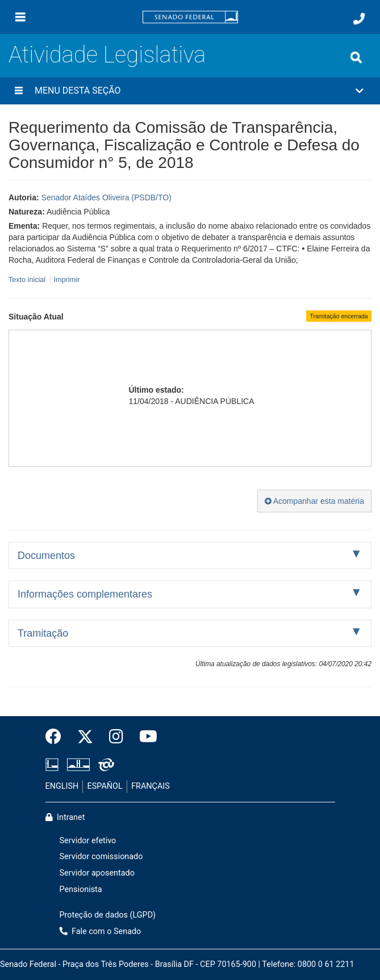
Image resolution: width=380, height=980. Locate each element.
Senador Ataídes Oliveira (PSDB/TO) (107, 197)
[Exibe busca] (356, 57)
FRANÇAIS (151, 786)
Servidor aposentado (97, 873)
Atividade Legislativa (107, 55)
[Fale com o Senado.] (359, 19)
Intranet (65, 817)
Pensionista (81, 889)
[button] (190, 91)
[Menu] (20, 17)
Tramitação (43, 633)
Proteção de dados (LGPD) (108, 915)
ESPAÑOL (105, 786)
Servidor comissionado (101, 857)
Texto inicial (28, 280)
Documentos (46, 556)
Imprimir (67, 280)
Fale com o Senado (101, 931)
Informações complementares (85, 594)
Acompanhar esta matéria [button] (314, 501)
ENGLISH (62, 786)
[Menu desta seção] (19, 91)
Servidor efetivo (88, 841)
